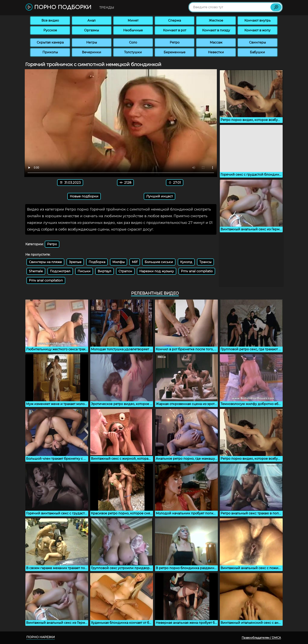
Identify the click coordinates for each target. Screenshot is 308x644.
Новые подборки (84, 196)
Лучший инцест (159, 196)
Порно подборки (58, 7)
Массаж (216, 42)
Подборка (97, 262)
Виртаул (104, 271)
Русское (50, 30)
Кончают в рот (175, 30)
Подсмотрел (60, 271)
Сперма (175, 20)
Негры (92, 42)
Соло (133, 42)
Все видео (50, 20)
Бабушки (257, 52)
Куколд (186, 262)
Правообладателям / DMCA (261, 638)
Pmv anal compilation (46, 280)
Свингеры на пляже (45, 262)
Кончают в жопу (257, 30)
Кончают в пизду (216, 30)
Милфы (119, 262)
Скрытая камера (50, 42)
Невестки (216, 52)
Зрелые (75, 262)
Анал (92, 20)
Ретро (175, 42)
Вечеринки (92, 52)
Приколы (50, 52)
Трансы (205, 262)
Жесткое (216, 20)
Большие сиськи (159, 262)
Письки (84, 271)
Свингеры (258, 42)
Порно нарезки (41, 637)
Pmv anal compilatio (197, 271)
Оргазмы (92, 30)
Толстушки (133, 52)
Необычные (133, 30)
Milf (135, 262)
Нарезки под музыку (157, 271)
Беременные (175, 52)
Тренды (107, 8)
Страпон (125, 271)
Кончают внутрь (258, 20)
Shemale (36, 271)
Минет (133, 20)
